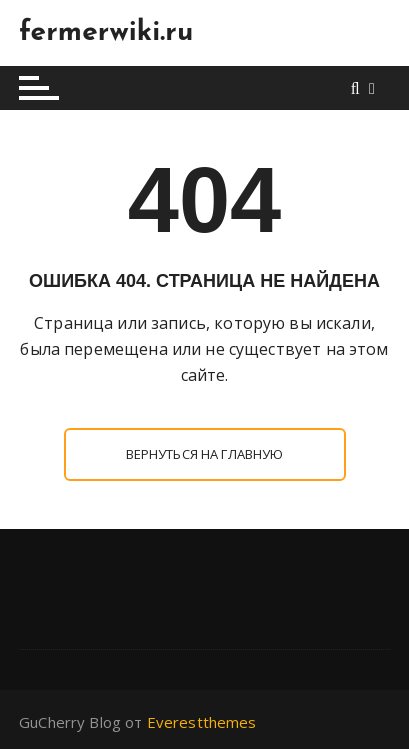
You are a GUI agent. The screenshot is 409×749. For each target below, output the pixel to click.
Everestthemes (202, 722)
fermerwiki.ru (106, 33)
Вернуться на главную (205, 454)
